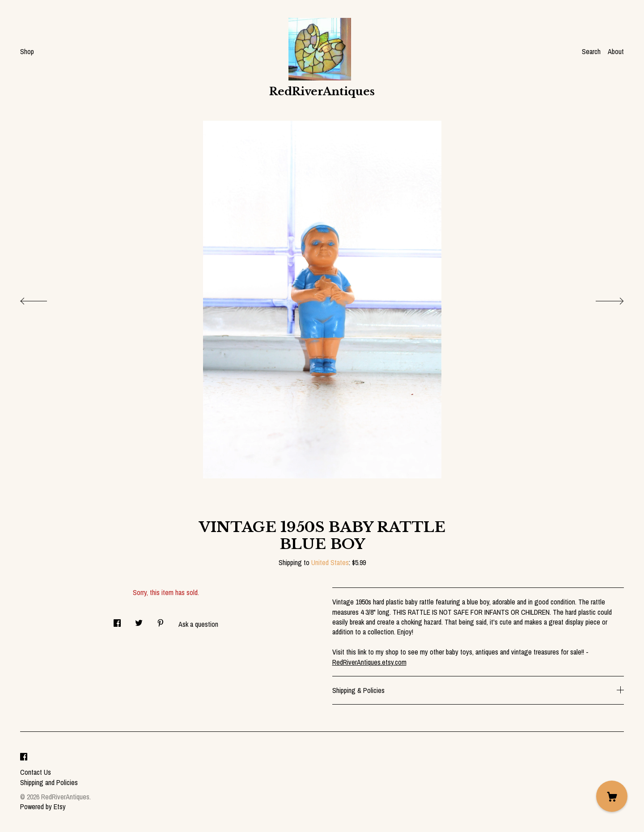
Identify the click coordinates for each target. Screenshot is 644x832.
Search (591, 51)
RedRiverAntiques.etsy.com (369, 662)
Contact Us (36, 772)
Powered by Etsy (43, 807)
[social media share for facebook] (117, 621)
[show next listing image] (602, 299)
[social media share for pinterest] (161, 621)
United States (330, 562)
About (616, 51)
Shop (27, 51)
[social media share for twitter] (139, 621)
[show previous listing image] (42, 299)
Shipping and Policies (49, 782)
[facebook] (24, 757)
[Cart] (612, 796)
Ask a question (198, 624)
